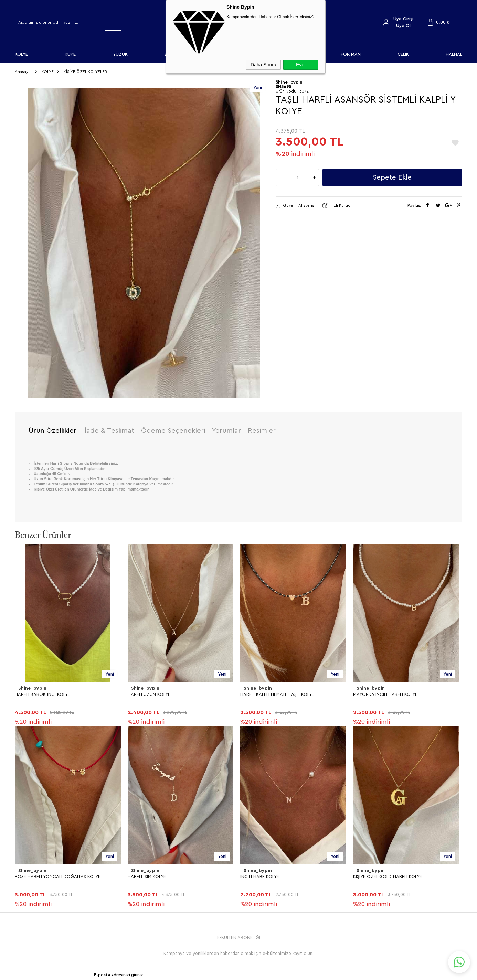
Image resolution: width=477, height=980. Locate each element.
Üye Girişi (403, 19)
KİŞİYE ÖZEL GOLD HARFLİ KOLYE (49, 874)
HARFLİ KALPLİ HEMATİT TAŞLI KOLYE (277, 692)
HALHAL (454, 54)
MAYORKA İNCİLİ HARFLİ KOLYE (385, 692)
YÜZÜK (120, 54)
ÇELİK (403, 54)
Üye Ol (403, 26)
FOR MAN (351, 54)
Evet (301, 65)
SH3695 (284, 84)
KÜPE (70, 54)
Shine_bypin (32, 686)
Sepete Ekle (392, 175)
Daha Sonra (263, 65)
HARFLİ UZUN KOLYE (149, 692)
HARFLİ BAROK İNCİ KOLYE (43, 692)
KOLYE (21, 54)
